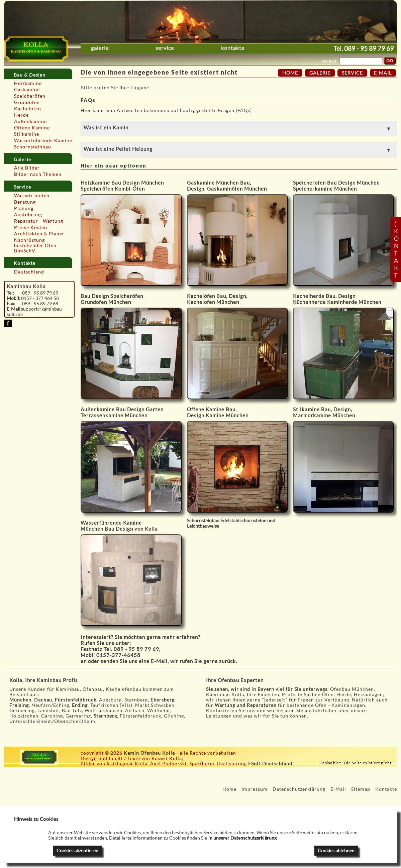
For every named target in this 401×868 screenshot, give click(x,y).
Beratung (25, 202)
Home (290, 73)
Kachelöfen (28, 109)
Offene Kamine (32, 128)
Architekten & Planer (39, 234)
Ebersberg (163, 700)
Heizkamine (28, 83)
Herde (21, 115)
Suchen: (330, 61)
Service (165, 48)
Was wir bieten (32, 196)
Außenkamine (30, 121)
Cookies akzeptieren (77, 851)
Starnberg (105, 716)
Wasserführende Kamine (43, 140)
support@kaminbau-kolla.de (35, 312)
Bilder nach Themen (38, 174)
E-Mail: (14, 309)
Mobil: (14, 298)
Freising (19, 705)
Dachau (43, 700)
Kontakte (233, 48)
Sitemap (361, 789)
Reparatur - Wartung (39, 221)
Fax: (11, 304)
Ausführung (28, 215)
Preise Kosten (31, 227)
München (20, 700)
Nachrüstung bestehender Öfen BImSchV (35, 245)
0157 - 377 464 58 (40, 298)
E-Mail (159, 661)
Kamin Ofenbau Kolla (149, 753)
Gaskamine (27, 90)
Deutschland (29, 272)
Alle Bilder (27, 168)
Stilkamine (27, 134)
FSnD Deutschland (270, 764)
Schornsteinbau (33, 147)
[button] (239, 128)
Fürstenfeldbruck (76, 700)
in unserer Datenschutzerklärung (242, 838)
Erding (80, 705)
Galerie (100, 48)
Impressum (255, 789)
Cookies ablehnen (336, 851)
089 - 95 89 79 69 (369, 48)
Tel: (10, 293)
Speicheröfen (30, 96)
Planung (24, 208)
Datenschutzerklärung (299, 789)
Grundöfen (27, 102)
